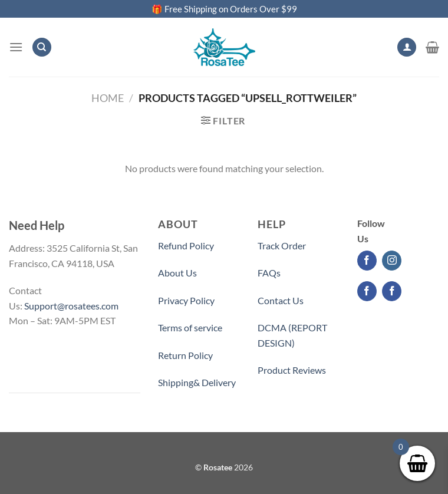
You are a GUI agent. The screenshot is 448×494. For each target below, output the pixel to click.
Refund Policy (186, 246)
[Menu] (16, 47)
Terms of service (190, 327)
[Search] (42, 47)
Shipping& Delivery (197, 382)
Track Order (282, 246)
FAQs (269, 273)
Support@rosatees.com (71, 306)
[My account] (407, 47)
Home (108, 98)
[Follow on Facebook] (367, 261)
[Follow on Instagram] (392, 261)
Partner (273, 398)
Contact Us (281, 300)
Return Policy (185, 355)
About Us (177, 273)
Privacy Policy (186, 300)
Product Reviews (292, 370)
